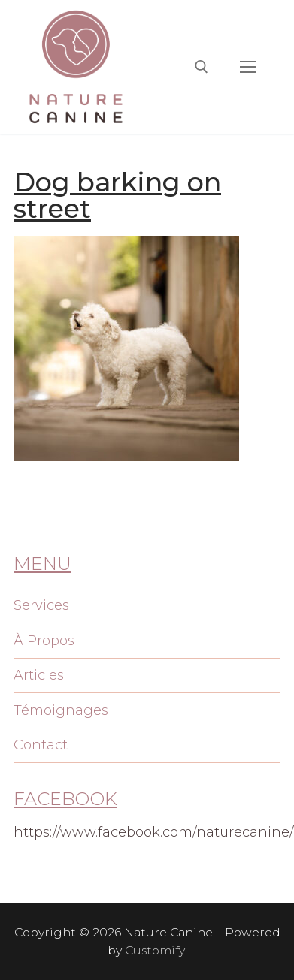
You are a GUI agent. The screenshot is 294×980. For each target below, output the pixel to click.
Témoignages (61, 710)
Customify (155, 950)
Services (41, 605)
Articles (39, 675)
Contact (41, 745)
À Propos (44, 641)
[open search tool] (202, 67)
